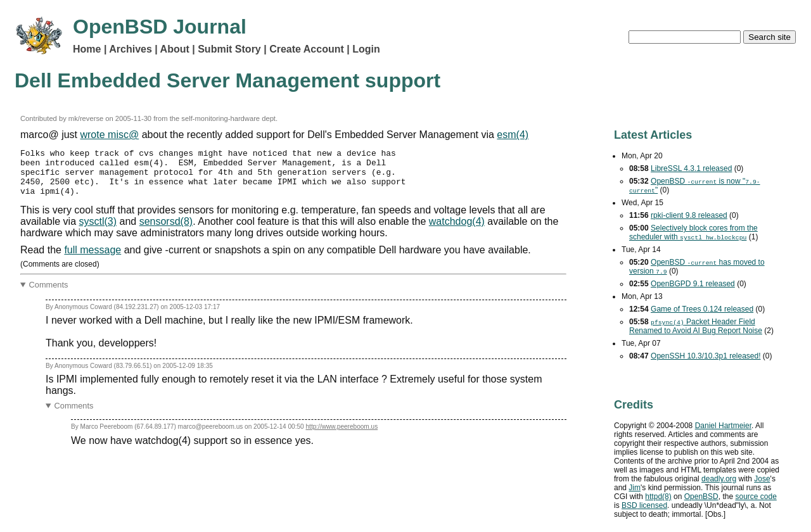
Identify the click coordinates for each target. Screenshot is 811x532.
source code (756, 497)
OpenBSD (701, 497)
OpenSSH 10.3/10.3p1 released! (706, 356)
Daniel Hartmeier (723, 426)
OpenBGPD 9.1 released (693, 284)
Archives (131, 49)
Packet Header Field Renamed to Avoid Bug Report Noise (696, 326)
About (175, 49)
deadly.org (719, 479)
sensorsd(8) (166, 231)
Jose (762, 479)
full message (93, 259)
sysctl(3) (98, 231)
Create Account (307, 49)
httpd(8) (658, 497)
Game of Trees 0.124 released (702, 309)
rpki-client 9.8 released (689, 215)
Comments (49, 294)
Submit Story (229, 49)
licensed (644, 505)
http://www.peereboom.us (342, 436)
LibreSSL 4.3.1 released (691, 168)
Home (87, 49)
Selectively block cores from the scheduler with (693, 232)
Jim (635, 488)
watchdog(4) (457, 231)
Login (366, 49)
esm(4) (513, 135)
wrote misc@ (109, 135)
